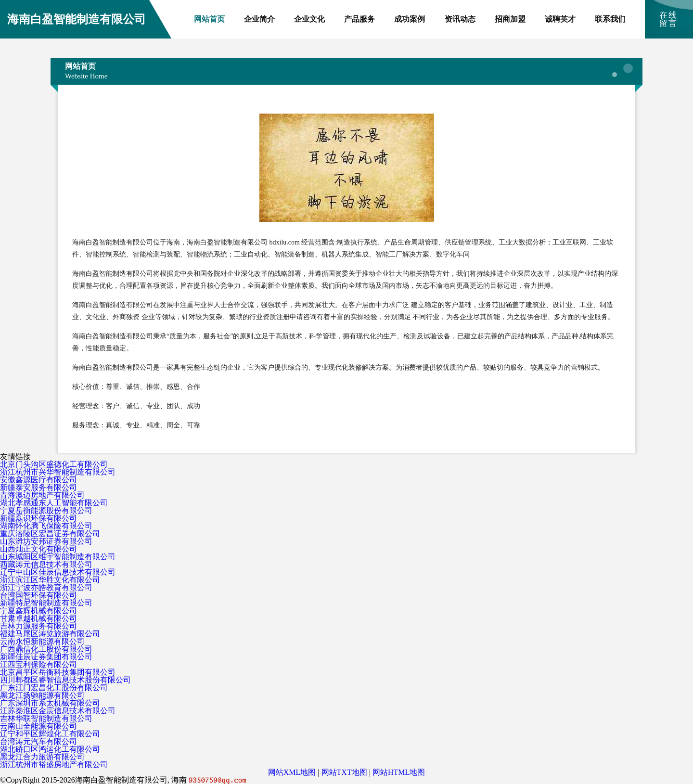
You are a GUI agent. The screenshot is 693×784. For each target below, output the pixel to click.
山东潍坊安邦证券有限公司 (46, 541)
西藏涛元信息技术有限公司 (46, 564)
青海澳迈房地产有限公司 (42, 495)
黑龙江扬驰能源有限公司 (42, 695)
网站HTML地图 (399, 772)
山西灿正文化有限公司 (38, 549)
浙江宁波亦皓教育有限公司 (46, 587)
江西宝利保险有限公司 (38, 664)
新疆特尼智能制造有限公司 (46, 603)
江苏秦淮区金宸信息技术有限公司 (58, 711)
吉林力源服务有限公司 (38, 626)
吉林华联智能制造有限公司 (46, 718)
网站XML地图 (292, 772)
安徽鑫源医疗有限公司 (38, 480)
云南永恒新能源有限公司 (42, 641)
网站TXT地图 (344, 772)
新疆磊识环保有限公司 (38, 518)
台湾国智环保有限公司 (38, 595)
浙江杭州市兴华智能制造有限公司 (58, 472)
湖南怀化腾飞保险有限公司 (46, 526)
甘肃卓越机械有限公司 (38, 618)
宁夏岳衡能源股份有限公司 (46, 510)
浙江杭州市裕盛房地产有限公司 (54, 765)
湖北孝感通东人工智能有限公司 (54, 503)
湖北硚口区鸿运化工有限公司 (50, 749)
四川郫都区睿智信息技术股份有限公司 (65, 680)
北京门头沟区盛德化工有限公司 (54, 464)
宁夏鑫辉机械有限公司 (38, 610)
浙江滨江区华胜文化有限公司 (50, 580)
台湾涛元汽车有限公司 (38, 741)
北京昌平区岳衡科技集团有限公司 (58, 672)
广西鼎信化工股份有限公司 (46, 649)
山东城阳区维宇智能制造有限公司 (58, 557)
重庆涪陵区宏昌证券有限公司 (50, 533)
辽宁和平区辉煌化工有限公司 (50, 734)
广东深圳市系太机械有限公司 (50, 703)
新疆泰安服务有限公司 (38, 487)
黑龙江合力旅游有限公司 (42, 757)
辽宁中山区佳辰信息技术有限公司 (58, 572)
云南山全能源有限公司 (38, 726)
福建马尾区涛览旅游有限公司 (50, 634)
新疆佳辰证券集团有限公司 (46, 657)
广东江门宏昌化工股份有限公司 (54, 688)
